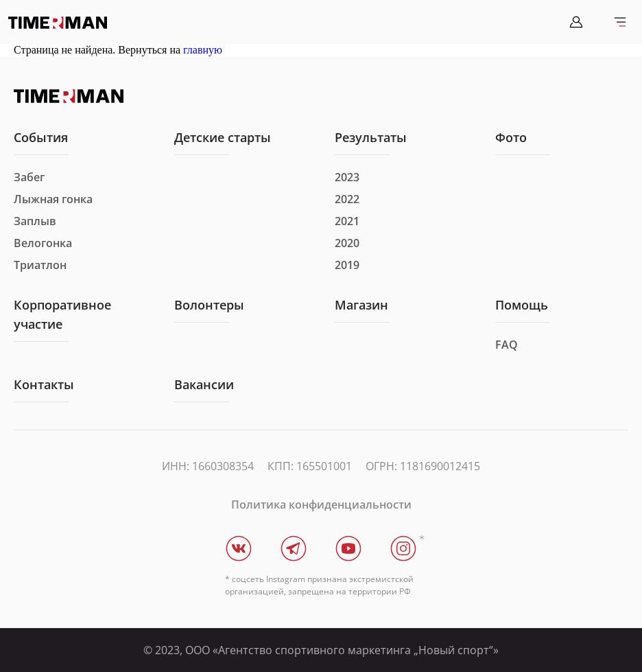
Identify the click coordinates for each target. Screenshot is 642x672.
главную (203, 50)
